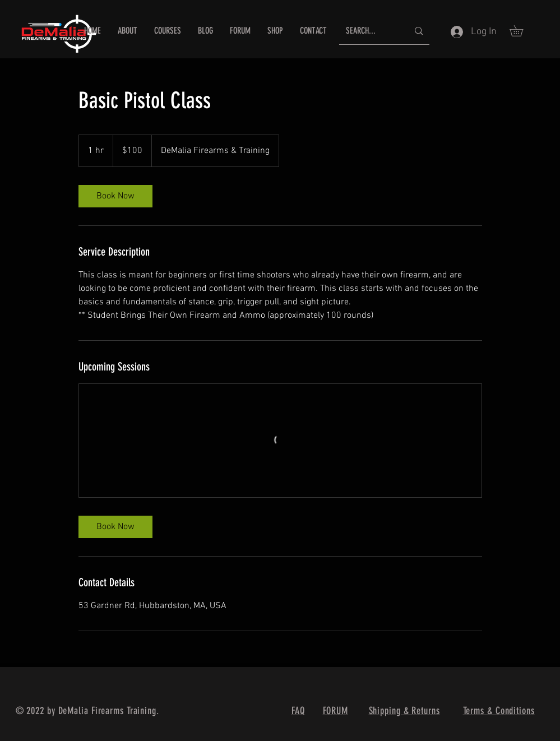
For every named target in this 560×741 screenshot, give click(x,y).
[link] (115, 196)
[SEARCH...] (369, 31)
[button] (522, 31)
